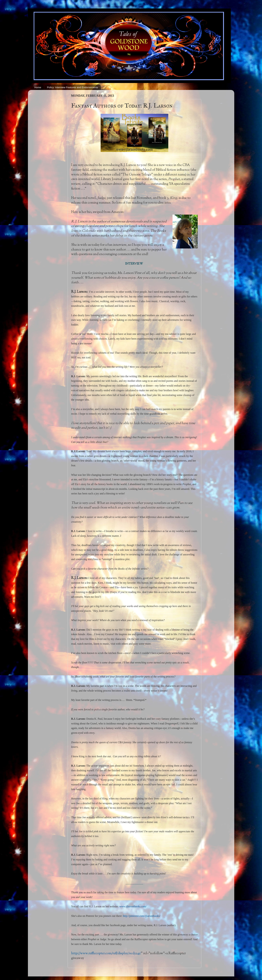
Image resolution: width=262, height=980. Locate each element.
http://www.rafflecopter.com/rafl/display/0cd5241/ (106, 953)
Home (38, 87)
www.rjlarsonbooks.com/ (133, 906)
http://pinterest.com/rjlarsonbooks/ (142, 916)
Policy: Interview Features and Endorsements (73, 87)
